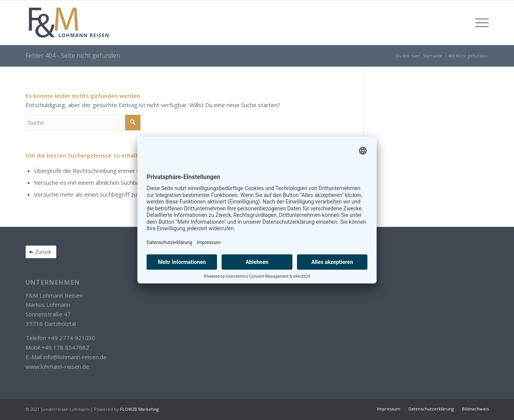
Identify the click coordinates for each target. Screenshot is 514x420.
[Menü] (480, 23)
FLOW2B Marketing (140, 409)
